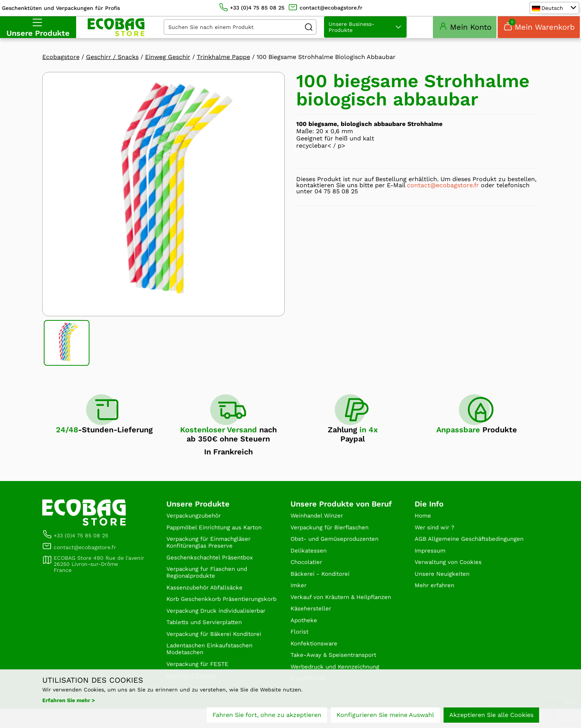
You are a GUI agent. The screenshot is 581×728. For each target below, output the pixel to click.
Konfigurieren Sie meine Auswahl (385, 716)
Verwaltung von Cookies (450, 580)
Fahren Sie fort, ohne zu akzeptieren (267, 716)
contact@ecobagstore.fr (443, 194)
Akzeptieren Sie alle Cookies (491, 716)
